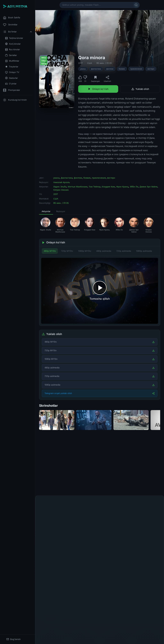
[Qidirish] (136, 5)
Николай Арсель (62, 182)
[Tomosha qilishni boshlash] (100, 291)
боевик (122, 69)
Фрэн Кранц (122, 187)
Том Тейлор (95, 187)
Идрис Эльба (60, 187)
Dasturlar (11, 78)
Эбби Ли (134, 187)
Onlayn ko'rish (98, 89)
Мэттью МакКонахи (78, 187)
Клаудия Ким (108, 187)
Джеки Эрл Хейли (148, 187)
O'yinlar (11, 84)
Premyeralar (12, 90)
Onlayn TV (12, 72)
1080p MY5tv (85, 251)
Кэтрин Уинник (61, 190)
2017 (80, 63)
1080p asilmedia (144, 251)
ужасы (83, 69)
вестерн (151, 69)
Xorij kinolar (13, 44)
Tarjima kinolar (14, 38)
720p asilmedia (124, 251)
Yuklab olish (140, 89)
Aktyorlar (46, 211)
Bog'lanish (14, 639)
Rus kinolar (12, 49)
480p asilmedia (104, 251)
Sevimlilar (10, 25)
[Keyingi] (159, 466)
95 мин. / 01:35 (104, 63)
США (90, 63)
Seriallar (11, 55)
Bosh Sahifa (12, 18)
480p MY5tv (50, 251)
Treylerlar (12, 67)
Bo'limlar (18, 32)
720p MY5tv (67, 251)
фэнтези (110, 69)
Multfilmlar (12, 61)
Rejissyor (61, 211)
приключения (136, 69)
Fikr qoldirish (150, 503)
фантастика (96, 69)
